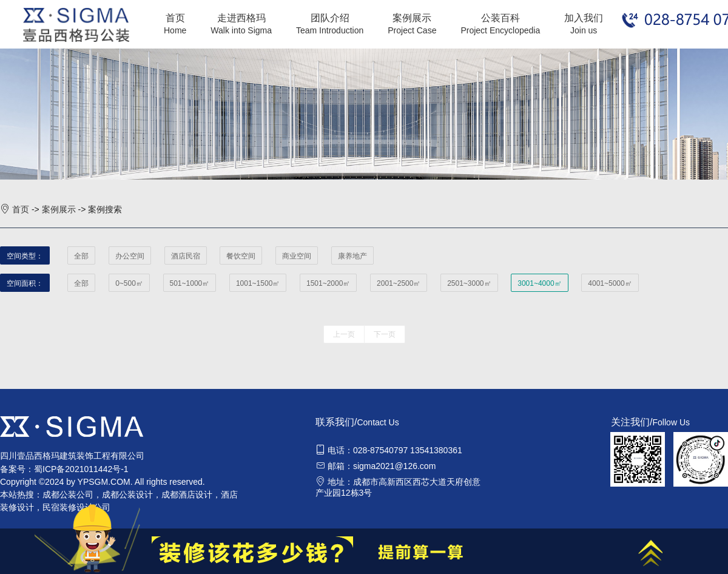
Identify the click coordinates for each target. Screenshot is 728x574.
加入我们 (584, 18)
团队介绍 (330, 18)
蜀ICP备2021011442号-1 (81, 469)
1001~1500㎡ (258, 283)
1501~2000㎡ (328, 283)
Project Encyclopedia (500, 30)
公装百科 (500, 18)
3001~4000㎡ (539, 283)
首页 (175, 18)
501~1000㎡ (190, 283)
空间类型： (25, 256)
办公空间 (130, 256)
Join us (584, 30)
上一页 (344, 334)
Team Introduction (330, 30)
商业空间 (297, 256)
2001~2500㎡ (399, 283)
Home (175, 30)
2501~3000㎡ (469, 283)
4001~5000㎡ (610, 283)
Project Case (412, 30)
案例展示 (412, 18)
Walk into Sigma (241, 30)
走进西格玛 (241, 18)
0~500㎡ (129, 283)
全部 (81, 256)
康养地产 (352, 256)
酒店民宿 (186, 256)
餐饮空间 (241, 256)
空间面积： (25, 283)
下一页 (385, 334)
